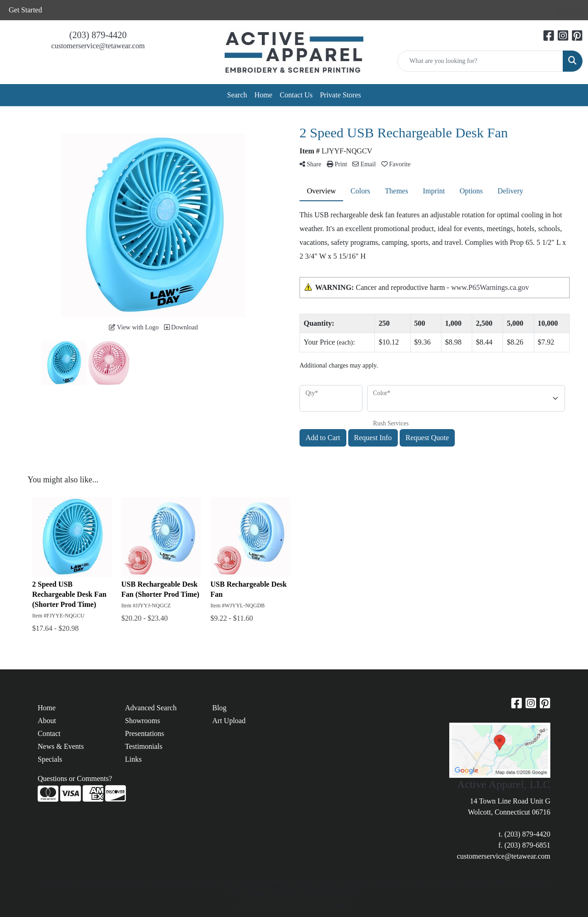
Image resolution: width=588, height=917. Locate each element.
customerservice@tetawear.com (98, 46)
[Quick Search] (480, 61)
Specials (50, 759)
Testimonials (144, 746)
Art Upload (229, 721)
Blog (219, 708)
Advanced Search (151, 708)
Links (133, 759)
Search (237, 95)
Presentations (144, 733)
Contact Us (296, 95)
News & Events (61, 746)
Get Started (25, 10)
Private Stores (340, 95)
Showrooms (142, 721)
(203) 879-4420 (98, 35)
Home (263, 95)
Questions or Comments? (75, 778)
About (47, 721)
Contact (49, 733)
